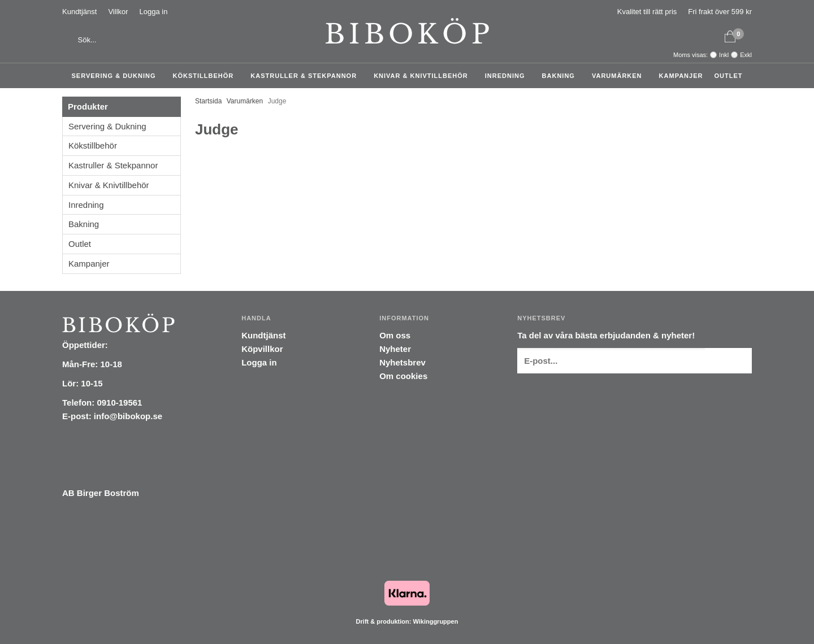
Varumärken (620, 76)
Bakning (561, 76)
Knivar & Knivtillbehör (424, 76)
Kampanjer (681, 76)
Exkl (746, 55)
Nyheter (395, 349)
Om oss (395, 335)
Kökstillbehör (206, 76)
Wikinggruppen (435, 621)
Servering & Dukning (117, 76)
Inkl (724, 55)
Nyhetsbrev (402, 362)
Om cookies (403, 376)
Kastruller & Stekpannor (306, 76)
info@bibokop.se (128, 416)
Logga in (154, 12)
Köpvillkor (262, 349)
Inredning (508, 76)
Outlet (728, 76)
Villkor (118, 12)
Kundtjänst (79, 12)
